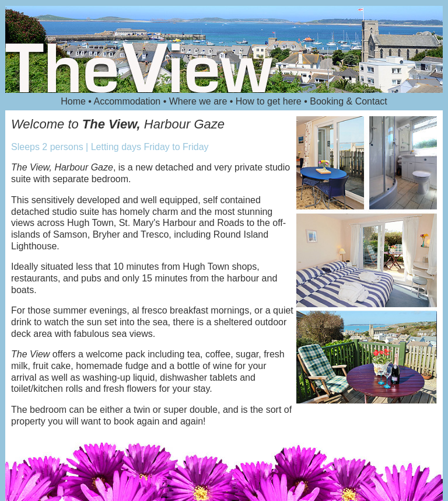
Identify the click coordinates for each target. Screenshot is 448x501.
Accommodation (129, 101)
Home (74, 101)
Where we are (199, 101)
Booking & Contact (349, 101)
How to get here (270, 101)
